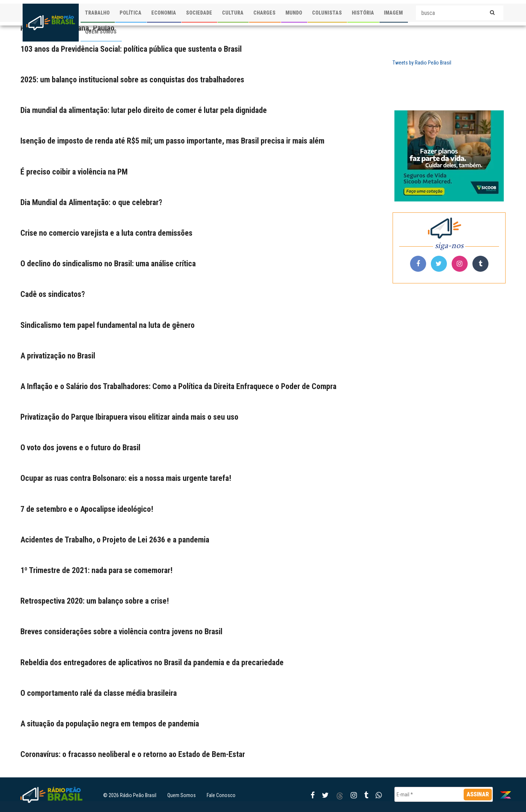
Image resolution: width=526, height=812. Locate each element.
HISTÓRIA (363, 13)
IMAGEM (393, 13)
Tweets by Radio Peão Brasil (422, 63)
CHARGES (264, 13)
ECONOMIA (164, 13)
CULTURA (233, 13)
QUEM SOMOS (101, 32)
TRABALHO (97, 13)
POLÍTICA (130, 13)
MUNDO (294, 13)
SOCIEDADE (199, 13)
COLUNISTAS (327, 13)
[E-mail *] (444, 794)
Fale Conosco (221, 795)
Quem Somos (182, 795)
